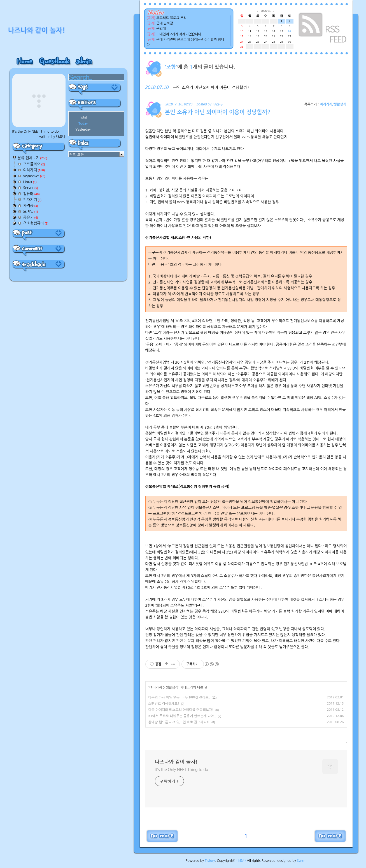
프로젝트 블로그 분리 (171, 18)
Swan (301, 861)
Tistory (210, 861)
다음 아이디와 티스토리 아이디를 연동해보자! (181, 710)
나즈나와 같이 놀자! (176, 762)
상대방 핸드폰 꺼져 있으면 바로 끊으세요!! (179, 722)
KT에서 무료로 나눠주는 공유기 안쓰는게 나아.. (182, 716)
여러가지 (156, 687)
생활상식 (172, 687)
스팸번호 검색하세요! (164, 704)
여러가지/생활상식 (333, 104)
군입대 (161, 29)
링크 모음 (77, 154)
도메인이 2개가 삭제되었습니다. (179, 34)
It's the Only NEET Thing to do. (182, 770)
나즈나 (241, 861)
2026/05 (266, 11)
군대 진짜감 (165, 23)
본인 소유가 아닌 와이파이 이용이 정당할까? (211, 87)
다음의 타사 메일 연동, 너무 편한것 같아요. (179, 698)
